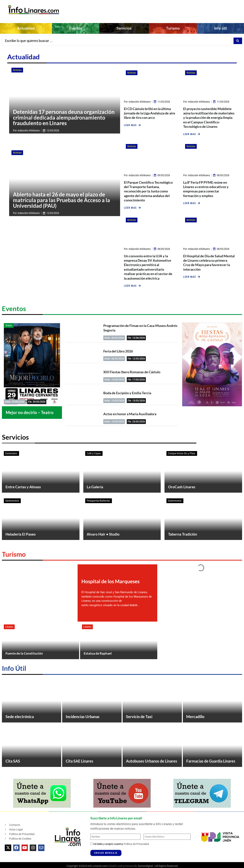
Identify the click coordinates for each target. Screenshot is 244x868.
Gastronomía (12, 503)
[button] (132, 123)
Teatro (9, 324)
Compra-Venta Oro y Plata (182, 451)
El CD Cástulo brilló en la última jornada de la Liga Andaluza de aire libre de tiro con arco (150, 111)
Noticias (17, 68)
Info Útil (14, 676)
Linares (9, 633)
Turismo (173, 28)
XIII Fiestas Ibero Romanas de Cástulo (132, 370)
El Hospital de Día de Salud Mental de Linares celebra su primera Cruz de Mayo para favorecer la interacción (209, 261)
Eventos (76, 28)
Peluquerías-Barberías (98, 503)
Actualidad (26, 28)
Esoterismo (11, 451)
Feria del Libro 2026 (118, 349)
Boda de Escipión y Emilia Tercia (127, 391)
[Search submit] (238, 40)
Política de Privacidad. (137, 861)
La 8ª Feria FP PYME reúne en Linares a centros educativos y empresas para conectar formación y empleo (206, 187)
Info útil (221, 28)
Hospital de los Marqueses (110, 588)
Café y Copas (94, 451)
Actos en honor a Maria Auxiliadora (130, 412)
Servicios (124, 28)
